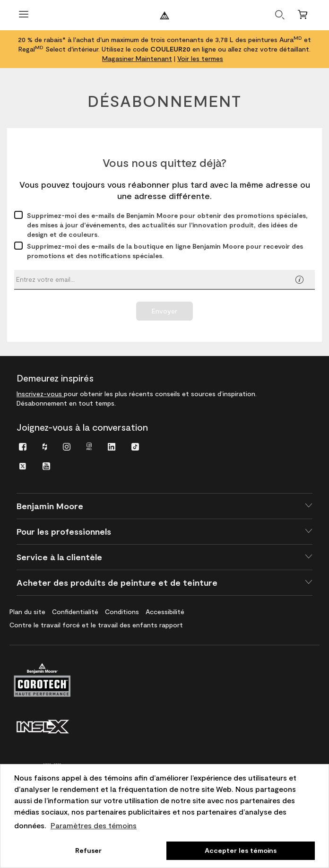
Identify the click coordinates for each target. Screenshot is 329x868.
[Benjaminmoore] (164, 15)
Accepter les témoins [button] (241, 850)
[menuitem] (23, 446)
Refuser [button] (88, 850)
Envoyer (164, 311)
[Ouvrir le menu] (24, 15)
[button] (299, 280)
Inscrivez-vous (40, 394)
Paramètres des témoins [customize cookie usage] (94, 825)
